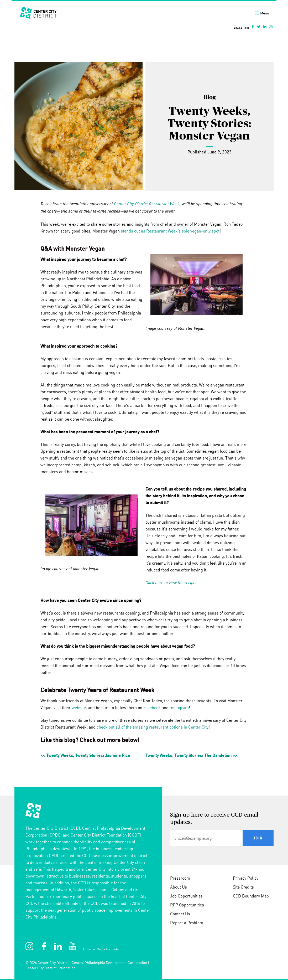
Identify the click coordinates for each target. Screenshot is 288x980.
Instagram (179, 708)
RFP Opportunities (187, 905)
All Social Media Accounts (101, 949)
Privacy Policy (246, 878)
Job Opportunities (186, 896)
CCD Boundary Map (251, 896)
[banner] (144, 17)
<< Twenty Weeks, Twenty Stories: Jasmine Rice (85, 755)
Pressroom (180, 878)
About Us (179, 887)
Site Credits (243, 887)
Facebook (152, 708)
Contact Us (180, 914)
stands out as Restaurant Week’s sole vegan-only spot (170, 231)
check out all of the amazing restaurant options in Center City (153, 727)
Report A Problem (187, 923)
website (79, 708)
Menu (262, 13)
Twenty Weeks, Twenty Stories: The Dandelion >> (191, 755)
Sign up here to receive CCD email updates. (214, 819)
